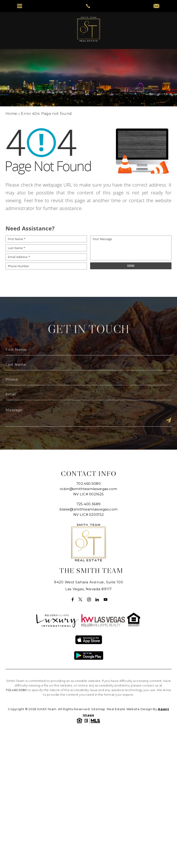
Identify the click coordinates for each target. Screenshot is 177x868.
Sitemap (98, 709)
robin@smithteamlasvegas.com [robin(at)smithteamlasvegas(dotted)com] (88, 489)
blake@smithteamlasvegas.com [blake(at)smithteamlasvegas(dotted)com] (89, 509)
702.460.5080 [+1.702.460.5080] (88, 484)
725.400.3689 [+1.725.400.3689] (89, 504)
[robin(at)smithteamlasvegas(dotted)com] (157, 6)
